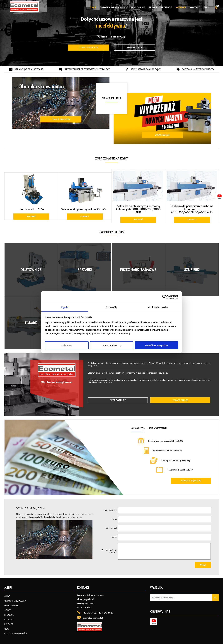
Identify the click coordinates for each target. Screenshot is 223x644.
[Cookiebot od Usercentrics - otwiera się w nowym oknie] (165, 297)
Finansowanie (137, 7)
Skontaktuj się (134, 47)
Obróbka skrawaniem (112, 7)
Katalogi (181, 7)
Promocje (166, 7)
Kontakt (195, 7)
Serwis (153, 7)
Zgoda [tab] (65, 307)
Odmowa (67, 345)
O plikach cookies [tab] (158, 307)
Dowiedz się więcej (191, 481)
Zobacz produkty (89, 47)
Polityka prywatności (16, 634)
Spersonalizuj (112, 345)
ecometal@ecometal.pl (93, 618)
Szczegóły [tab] (111, 307)
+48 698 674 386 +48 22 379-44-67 (98, 613)
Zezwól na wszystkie (156, 345)
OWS (206, 7)
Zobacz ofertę (180, 400)
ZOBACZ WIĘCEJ (162, 135)
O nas (93, 7)
